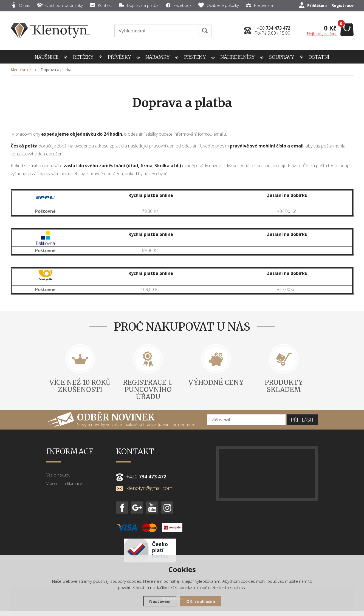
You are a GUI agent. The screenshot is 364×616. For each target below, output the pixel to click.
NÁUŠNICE (46, 57)
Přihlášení (317, 5)
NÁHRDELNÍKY (237, 57)
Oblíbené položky (219, 5)
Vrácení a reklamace (64, 483)
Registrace (342, 5)
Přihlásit (302, 420)
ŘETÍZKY (83, 57)
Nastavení (160, 601)
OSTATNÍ (319, 57)
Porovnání (259, 5)
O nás (20, 5)
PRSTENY (195, 57)
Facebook (178, 5)
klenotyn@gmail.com (144, 488)
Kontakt (101, 5)
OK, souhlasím (201, 601)
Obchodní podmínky (60, 5)
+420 (273, 28)
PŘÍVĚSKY (119, 57)
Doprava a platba (139, 5)
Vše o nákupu (58, 475)
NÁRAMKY (157, 57)
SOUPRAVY (282, 57)
